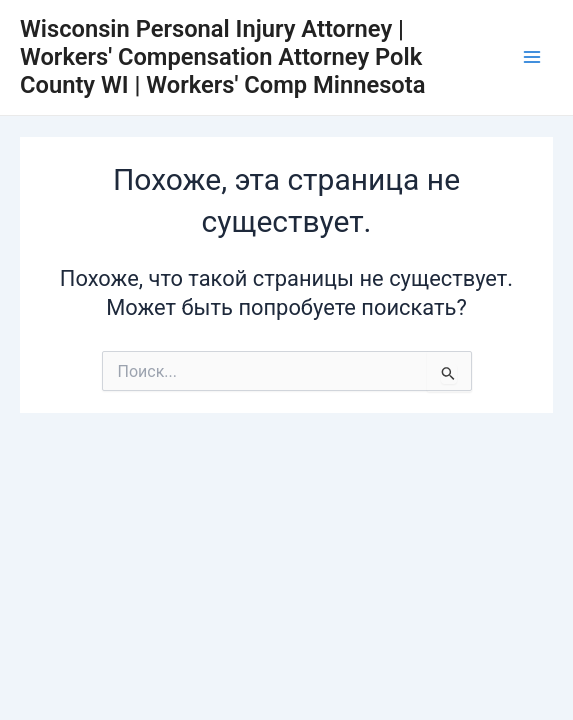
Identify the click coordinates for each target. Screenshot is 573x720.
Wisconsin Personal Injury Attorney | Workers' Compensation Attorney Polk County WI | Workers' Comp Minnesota (222, 57)
